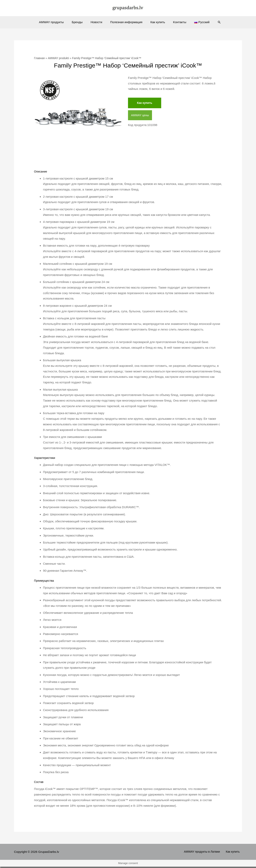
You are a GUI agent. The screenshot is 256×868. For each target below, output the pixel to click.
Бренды (81, 22)
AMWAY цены (140, 116)
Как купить (156, 22)
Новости (98, 22)
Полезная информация (126, 22)
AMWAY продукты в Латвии (205, 853)
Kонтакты (176, 22)
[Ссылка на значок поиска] (212, 22)
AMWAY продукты (57, 22)
